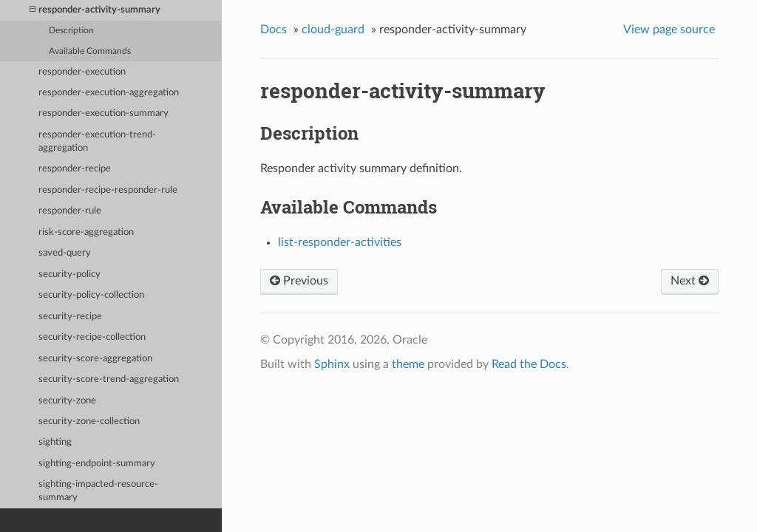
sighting (55, 442)
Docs (274, 30)
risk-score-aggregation (86, 232)
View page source (669, 30)
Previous (299, 281)
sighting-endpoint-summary (97, 464)
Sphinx (332, 364)
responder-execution (82, 72)
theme (408, 364)
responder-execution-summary (103, 113)
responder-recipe (75, 169)
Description (71, 31)
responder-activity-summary (95, 10)
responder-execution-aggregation (109, 93)
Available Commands (90, 51)
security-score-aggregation (95, 359)
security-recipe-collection (92, 337)
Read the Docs (529, 364)
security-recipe (70, 317)
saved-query (65, 253)
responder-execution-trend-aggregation (97, 141)
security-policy (69, 274)
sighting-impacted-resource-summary (98, 491)
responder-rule (70, 211)
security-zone (67, 401)
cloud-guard (333, 30)
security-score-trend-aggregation (109, 379)
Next (690, 281)
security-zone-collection (89, 422)
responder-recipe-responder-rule (108, 190)
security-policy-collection (91, 295)
